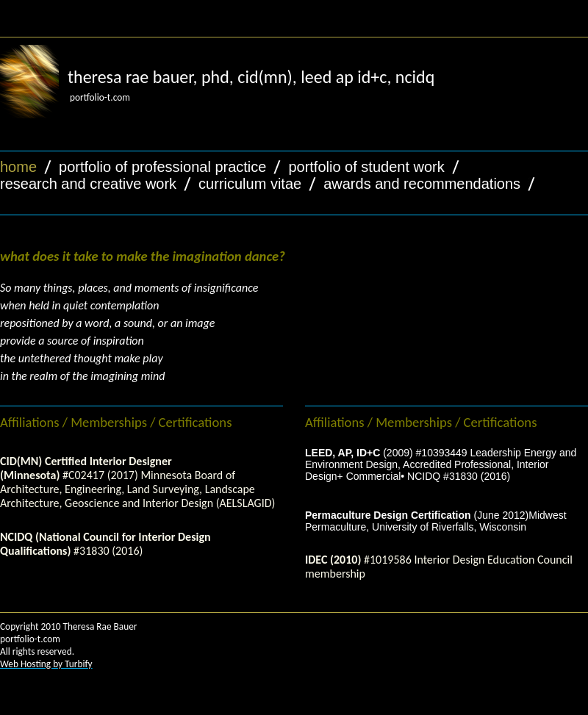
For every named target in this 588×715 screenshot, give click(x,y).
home (18, 167)
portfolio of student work (366, 167)
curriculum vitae (250, 184)
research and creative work (88, 184)
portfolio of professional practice (162, 167)
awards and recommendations (422, 184)
